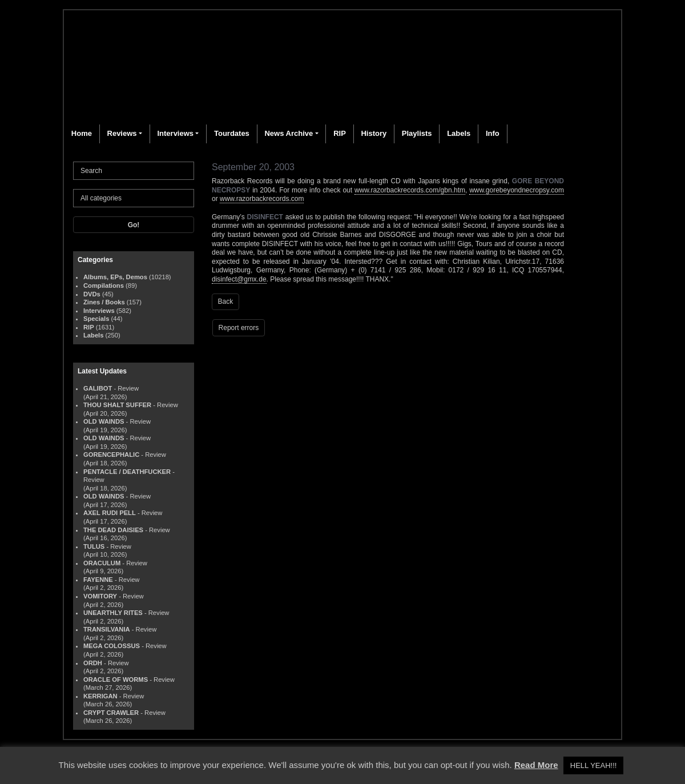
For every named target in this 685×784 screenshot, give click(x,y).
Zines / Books (104, 302)
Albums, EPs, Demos (115, 277)
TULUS (94, 546)
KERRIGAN (100, 696)
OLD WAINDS (104, 421)
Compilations (104, 286)
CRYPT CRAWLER (111, 713)
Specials (96, 319)
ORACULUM (102, 563)
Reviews (122, 133)
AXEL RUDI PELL (110, 513)
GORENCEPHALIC (111, 455)
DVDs (92, 294)
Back (226, 301)
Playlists (417, 133)
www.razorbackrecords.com (262, 199)
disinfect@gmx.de (239, 279)
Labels (459, 133)
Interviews (175, 133)
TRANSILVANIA (107, 629)
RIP (340, 133)
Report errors (239, 328)
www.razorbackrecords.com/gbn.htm (410, 190)
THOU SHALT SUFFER (117, 405)
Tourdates (232, 133)
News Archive (289, 133)
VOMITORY (100, 596)
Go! (134, 225)
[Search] (134, 171)
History (374, 133)
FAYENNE (98, 580)
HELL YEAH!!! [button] (594, 765)
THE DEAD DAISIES (113, 530)
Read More (536, 765)
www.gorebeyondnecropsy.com (517, 190)
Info (493, 133)
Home (82, 133)
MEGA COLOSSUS (112, 646)
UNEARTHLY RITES (113, 613)
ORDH (93, 663)
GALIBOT (98, 388)
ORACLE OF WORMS (116, 680)
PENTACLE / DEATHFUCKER (127, 472)
